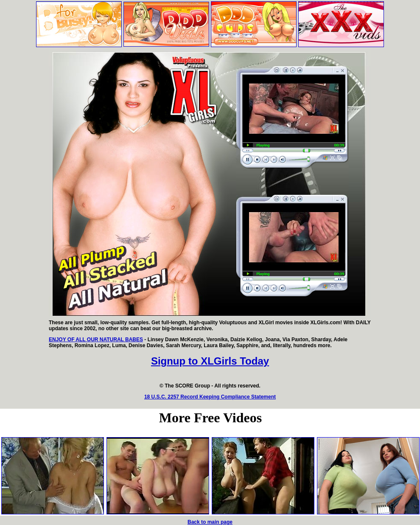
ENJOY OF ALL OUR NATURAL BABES (96, 340)
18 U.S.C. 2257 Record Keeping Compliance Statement (210, 397)
